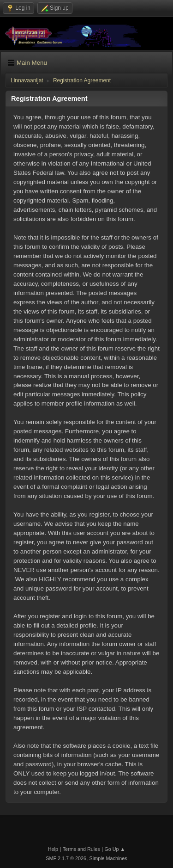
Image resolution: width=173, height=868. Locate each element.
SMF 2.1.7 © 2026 (66, 858)
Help (53, 849)
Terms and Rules (81, 849)
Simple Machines (108, 858)
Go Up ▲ (115, 849)
